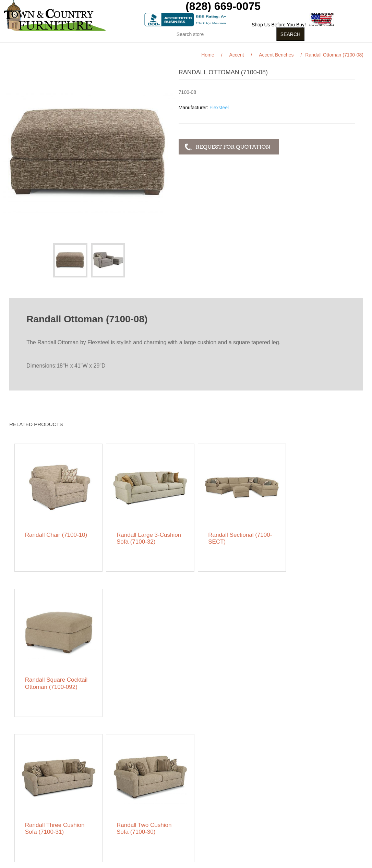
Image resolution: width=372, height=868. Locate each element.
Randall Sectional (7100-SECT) (221, 533)
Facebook (254, 796)
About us (106, 829)
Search (105, 795)
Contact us (33, 840)
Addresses (184, 816)
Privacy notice (37, 819)
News (103, 805)
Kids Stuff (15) (155, 48)
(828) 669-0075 (223, 6)
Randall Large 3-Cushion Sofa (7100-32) (143, 533)
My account (185, 795)
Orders (180, 805)
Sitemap (30, 795)
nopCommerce (55, 863)
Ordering (31, 829)
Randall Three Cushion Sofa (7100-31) (55, 680)
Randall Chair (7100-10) (52, 533)
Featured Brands (39, 805)
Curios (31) (205, 48)
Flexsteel (219, 108)
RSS (271, 796)
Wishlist (181, 826)
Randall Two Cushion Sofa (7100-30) (139, 680)
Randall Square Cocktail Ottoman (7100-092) (307, 537)
